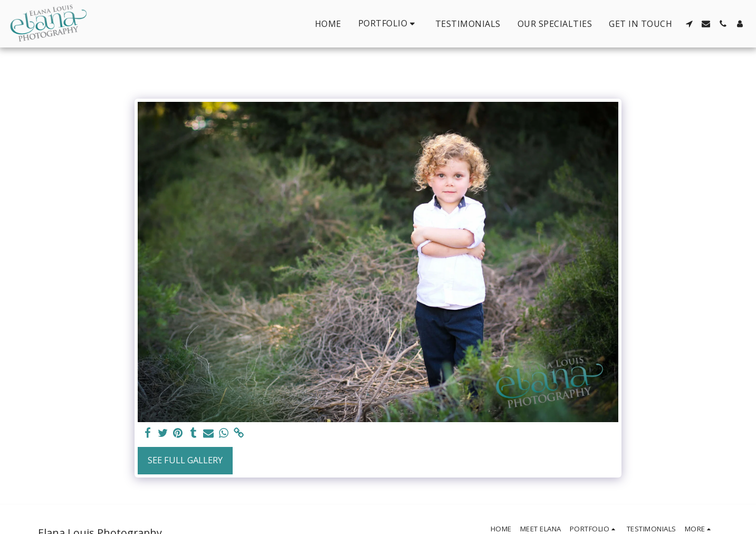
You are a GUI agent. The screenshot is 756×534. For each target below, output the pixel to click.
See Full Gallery (185, 460)
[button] (388, 23)
